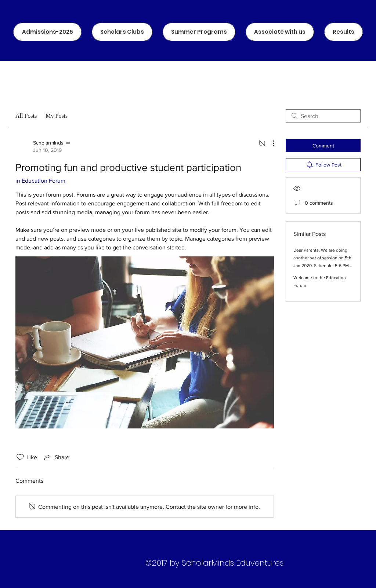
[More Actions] (270, 143)
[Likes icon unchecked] (20, 457)
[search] (323, 116)
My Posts (57, 116)
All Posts (26, 116)
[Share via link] (56, 457)
